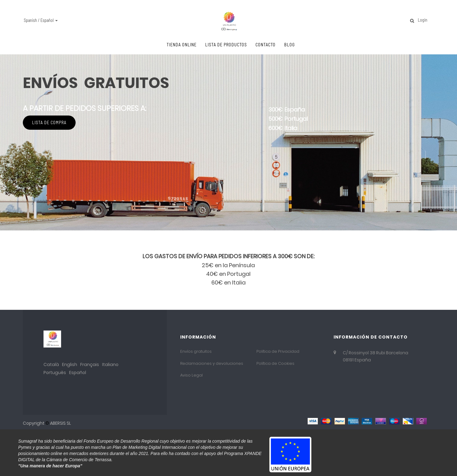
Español (78, 373)
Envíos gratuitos (196, 351)
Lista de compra (57, 196)
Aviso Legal (191, 375)
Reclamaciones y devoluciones (212, 363)
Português (55, 373)
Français (90, 364)
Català (51, 364)
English (70, 364)
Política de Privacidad (278, 351)
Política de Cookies (275, 363)
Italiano (110, 364)
